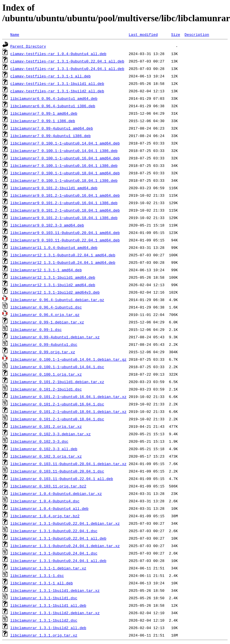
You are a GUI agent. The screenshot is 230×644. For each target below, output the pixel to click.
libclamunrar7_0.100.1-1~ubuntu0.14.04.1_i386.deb (64, 151)
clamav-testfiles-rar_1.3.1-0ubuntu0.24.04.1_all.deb (67, 69)
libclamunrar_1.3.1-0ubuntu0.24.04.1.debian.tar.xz (65, 546)
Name (15, 34)
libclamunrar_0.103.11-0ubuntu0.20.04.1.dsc (57, 471)
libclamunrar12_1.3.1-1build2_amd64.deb (53, 285)
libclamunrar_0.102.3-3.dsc (39, 441)
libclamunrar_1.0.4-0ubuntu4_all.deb (49, 508)
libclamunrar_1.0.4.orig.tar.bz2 (45, 516)
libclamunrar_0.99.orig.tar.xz (43, 352)
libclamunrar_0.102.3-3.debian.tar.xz (51, 434)
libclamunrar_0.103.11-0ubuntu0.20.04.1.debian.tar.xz (68, 464)
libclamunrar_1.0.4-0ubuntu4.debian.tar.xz (56, 493)
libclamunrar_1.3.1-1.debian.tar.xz (48, 568)
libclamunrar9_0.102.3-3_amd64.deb (47, 225)
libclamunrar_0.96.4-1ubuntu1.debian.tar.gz (57, 300)
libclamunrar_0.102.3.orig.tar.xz (46, 456)
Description (197, 34)
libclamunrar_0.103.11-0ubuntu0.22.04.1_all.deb (62, 479)
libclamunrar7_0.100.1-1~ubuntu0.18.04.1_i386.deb (64, 180)
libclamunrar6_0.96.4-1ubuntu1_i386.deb (53, 106)
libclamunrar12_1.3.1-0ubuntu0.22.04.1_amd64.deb (63, 255)
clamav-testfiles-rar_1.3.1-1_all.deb (51, 76)
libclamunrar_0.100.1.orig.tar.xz (46, 374)
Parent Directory (28, 46)
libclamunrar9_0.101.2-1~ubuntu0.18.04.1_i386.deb (64, 218)
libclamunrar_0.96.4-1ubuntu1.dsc (46, 307)
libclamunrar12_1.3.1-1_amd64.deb (46, 270)
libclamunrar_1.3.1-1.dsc (37, 575)
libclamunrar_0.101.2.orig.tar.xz (46, 426)
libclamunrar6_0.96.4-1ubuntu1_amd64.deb (54, 98)
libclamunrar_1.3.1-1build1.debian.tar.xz (55, 590)
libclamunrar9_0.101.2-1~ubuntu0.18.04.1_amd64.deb (65, 210)
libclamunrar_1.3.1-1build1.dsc (44, 598)
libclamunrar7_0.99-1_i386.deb (43, 121)
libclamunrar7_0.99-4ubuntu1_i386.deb (51, 136)
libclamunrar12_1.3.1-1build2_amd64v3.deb (55, 292)
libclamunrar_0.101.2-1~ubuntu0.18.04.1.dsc (57, 419)
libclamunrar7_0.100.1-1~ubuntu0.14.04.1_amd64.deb (65, 143)
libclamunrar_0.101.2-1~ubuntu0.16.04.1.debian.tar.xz (68, 397)
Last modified (143, 34)
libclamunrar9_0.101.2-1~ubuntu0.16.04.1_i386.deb (64, 203)
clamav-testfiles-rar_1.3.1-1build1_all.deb (57, 83)
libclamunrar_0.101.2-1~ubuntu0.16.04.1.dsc (57, 404)
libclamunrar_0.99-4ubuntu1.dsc (44, 344)
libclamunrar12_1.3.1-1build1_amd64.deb (53, 277)
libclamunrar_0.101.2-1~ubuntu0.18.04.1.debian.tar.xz (68, 411)
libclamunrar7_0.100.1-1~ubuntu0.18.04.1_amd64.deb (65, 173)
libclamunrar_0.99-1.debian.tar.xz (47, 322)
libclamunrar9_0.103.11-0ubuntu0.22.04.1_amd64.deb (65, 240)
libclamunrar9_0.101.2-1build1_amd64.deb (54, 188)
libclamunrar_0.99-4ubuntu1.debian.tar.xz (55, 337)
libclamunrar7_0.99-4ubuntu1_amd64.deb (52, 128)
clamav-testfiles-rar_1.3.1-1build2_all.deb (57, 91)
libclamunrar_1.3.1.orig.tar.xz (44, 635)
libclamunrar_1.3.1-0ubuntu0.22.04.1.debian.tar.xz (65, 523)
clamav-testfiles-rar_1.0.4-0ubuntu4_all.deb (58, 54)
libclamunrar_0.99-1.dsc (36, 329)
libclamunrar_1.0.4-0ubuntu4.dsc (45, 501)
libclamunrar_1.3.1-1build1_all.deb (48, 605)
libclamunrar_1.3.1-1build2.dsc (44, 620)
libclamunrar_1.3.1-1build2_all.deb (48, 628)
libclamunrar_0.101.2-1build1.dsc (46, 389)
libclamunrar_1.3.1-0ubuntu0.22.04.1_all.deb (58, 538)
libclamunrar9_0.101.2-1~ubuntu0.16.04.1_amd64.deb (65, 195)
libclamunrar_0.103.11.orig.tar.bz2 (48, 486)
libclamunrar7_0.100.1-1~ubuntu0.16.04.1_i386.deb (64, 165)
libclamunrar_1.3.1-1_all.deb (42, 583)
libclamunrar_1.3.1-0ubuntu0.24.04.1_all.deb (58, 561)
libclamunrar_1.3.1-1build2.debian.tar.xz (55, 613)
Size (175, 34)
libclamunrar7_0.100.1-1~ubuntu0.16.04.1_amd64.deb (65, 158)
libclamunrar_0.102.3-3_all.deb (44, 449)
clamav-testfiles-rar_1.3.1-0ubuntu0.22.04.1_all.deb (67, 61)
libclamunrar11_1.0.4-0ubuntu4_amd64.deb (54, 247)
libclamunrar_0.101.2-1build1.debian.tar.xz (57, 382)
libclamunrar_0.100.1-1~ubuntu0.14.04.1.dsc (57, 367)
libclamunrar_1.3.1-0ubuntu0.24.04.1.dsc (54, 553)
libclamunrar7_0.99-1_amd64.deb (44, 113)
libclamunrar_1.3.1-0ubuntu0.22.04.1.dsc (54, 531)
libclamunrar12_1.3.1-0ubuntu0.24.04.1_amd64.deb (63, 262)
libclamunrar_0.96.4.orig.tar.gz (45, 315)
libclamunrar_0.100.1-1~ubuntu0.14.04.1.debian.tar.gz (68, 359)
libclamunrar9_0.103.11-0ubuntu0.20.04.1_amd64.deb (65, 233)
